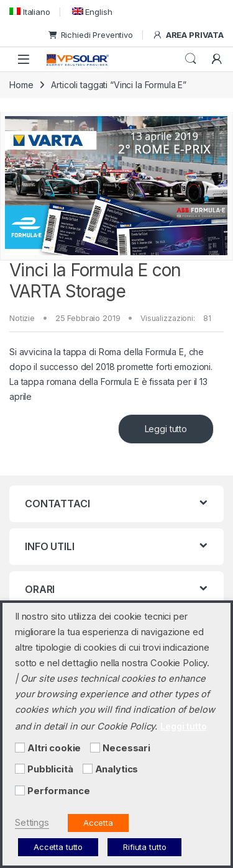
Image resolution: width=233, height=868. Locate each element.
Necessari (126, 748)
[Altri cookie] (20, 748)
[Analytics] (88, 769)
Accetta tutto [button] (58, 847)
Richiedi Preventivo (91, 35)
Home (21, 85)
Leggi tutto (166, 429)
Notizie (22, 318)
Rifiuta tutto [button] (144, 847)
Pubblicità (50, 769)
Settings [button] (32, 823)
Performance (58, 791)
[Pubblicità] (20, 769)
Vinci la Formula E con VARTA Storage (95, 281)
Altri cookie (54, 748)
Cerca (191, 59)
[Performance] (20, 790)
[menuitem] (30, 11)
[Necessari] (95, 748)
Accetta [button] (98, 823)
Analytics (117, 769)
